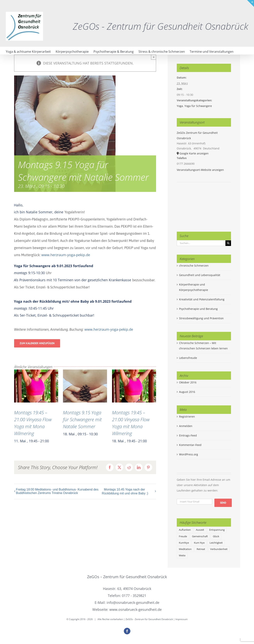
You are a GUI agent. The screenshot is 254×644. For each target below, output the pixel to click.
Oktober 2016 (188, 382)
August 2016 (187, 392)
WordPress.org (189, 454)
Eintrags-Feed (188, 435)
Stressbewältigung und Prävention (201, 318)
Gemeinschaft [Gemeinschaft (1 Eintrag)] (200, 536)
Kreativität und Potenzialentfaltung (202, 299)
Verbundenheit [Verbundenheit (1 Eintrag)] (219, 549)
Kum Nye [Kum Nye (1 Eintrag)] (199, 543)
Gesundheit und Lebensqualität (200, 275)
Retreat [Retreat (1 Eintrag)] (201, 549)
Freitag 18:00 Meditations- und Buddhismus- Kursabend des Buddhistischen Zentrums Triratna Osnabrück (57, 491)
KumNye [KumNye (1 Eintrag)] (184, 543)
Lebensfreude (188, 358)
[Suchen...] (201, 243)
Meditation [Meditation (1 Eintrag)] (185, 549)
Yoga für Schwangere (198, 106)
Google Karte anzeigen (194, 153)
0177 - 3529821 (134, 596)
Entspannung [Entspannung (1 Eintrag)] (217, 530)
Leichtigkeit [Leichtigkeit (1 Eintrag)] (216, 543)
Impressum (181, 619)
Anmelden (186, 426)
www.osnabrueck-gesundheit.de (135, 609)
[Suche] (228, 243)
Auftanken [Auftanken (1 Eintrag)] (185, 530)
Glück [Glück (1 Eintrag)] (216, 536)
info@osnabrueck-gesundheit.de (133, 602)
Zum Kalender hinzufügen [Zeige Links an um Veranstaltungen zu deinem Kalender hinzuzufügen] (37, 343)
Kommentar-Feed (190, 445)
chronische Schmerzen (194, 266)
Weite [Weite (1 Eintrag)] (182, 555)
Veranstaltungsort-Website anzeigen (200, 170)
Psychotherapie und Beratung (198, 309)
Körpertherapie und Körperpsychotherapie (194, 287)
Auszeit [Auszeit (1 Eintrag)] (200, 530)
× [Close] (154, 57)
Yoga (180, 106)
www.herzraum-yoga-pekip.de (66, 255)
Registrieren (187, 416)
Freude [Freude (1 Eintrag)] (183, 536)
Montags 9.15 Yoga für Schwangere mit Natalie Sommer (82, 419)
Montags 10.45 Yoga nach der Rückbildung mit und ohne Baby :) (125, 491)
